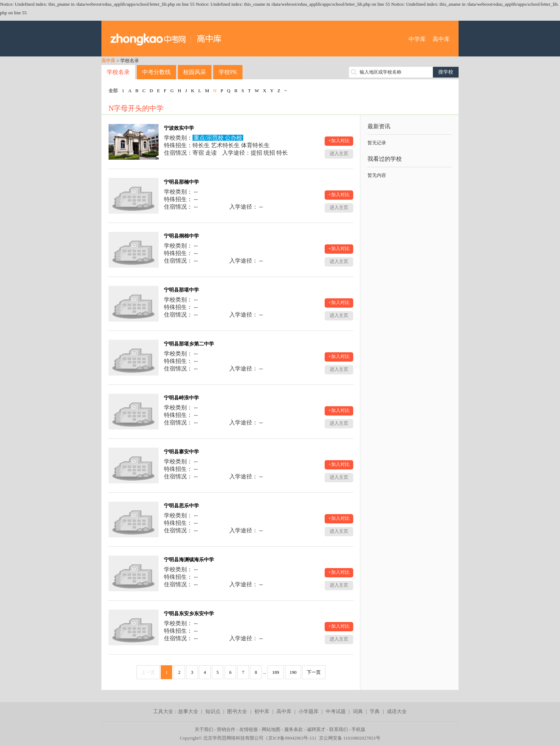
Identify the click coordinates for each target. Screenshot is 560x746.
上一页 (148, 672)
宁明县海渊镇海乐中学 (189, 560)
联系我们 (339, 729)
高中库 (441, 39)
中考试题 (336, 712)
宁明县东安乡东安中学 (189, 614)
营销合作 (226, 729)
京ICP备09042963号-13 (291, 738)
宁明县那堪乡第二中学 (189, 344)
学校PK (228, 72)
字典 (375, 712)
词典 (358, 712)
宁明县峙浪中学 (181, 398)
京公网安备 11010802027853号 (350, 738)
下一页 (314, 672)
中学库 (417, 39)
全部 (113, 91)
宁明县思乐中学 (181, 506)
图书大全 (237, 712)
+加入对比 (339, 141)
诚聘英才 (316, 729)
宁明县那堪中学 (181, 290)
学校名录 (118, 72)
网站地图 (271, 729)
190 (293, 672)
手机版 (358, 729)
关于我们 (204, 729)
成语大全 (397, 712)
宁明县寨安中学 (181, 452)
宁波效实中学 (179, 128)
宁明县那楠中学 (181, 182)
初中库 (262, 712)
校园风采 (195, 72)
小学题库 (309, 712)
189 (276, 672)
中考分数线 (156, 72)
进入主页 (339, 153)
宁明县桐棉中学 (181, 236)
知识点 (213, 712)
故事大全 (188, 712)
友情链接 (249, 729)
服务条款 (294, 729)
